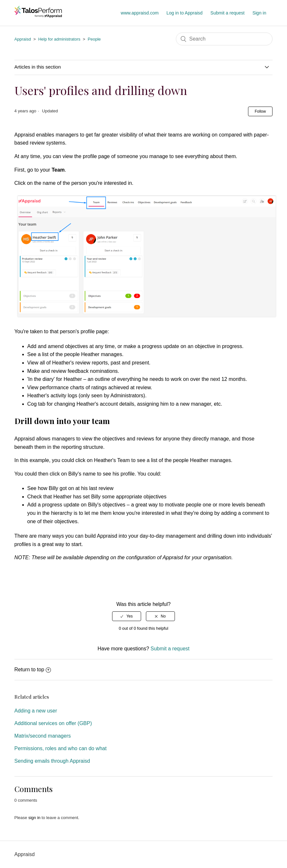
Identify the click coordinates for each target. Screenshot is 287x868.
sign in (34, 818)
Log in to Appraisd (185, 13)
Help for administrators (59, 39)
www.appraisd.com (140, 13)
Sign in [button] (259, 13)
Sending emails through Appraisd (52, 761)
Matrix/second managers (43, 736)
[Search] (224, 39)
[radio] (127, 616)
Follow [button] (260, 111)
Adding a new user (36, 711)
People (94, 39)
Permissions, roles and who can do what (61, 748)
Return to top (33, 670)
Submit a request (227, 13)
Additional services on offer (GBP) (53, 723)
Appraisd (23, 39)
